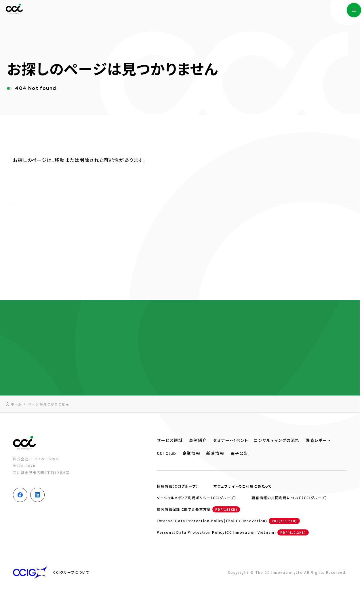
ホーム (16, 404)
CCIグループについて (71, 572)
